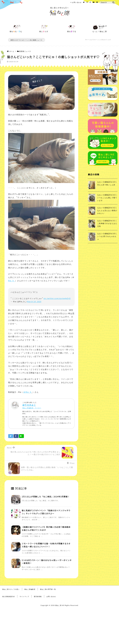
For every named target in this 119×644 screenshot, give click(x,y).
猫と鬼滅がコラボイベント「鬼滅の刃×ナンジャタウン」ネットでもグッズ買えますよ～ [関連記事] (46, 512)
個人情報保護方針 (9, 596)
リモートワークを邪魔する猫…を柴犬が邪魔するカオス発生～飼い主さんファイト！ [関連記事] (46, 545)
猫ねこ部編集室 (30, 589)
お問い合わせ (77, 2)
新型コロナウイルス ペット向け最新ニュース (27, 40)
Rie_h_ (12, 281)
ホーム (12, 51)
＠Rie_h (27, 392)
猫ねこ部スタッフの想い (11, 589)
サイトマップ (24, 596)
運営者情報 (38, 596)
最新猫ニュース (25, 51)
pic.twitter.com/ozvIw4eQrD (57, 298)
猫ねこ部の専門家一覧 (48, 589)
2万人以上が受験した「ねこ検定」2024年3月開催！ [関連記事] (46, 497)
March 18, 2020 (34, 301)
